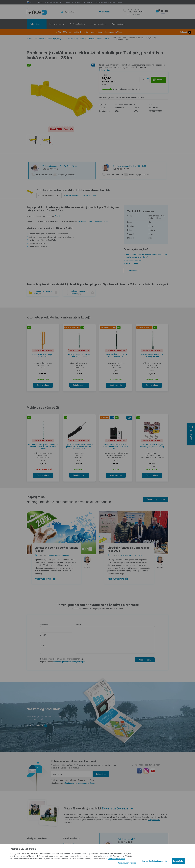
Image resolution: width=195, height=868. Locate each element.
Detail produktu (43, 385)
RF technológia (132, 263)
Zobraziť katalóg (37, 726)
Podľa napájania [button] (76, 24)
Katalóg (67, 2)
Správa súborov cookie (127, 863)
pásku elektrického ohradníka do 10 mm (93, 221)
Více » (120, 32)
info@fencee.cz (154, 820)
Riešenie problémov (134, 260)
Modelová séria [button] (56, 24)
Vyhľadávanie (104, 12)
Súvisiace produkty (71, 195)
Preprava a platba (88, 2)
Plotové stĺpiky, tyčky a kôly (56, 39)
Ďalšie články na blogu (156, 499)
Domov (41, 2)
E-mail (42, 635)
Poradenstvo (54, 2)
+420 (135, 12)
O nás (47, 2)
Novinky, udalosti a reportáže (58, 555)
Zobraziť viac (104, 70)
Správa (78, 624)
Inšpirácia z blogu (90, 195)
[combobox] (77, 12)
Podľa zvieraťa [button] (36, 24)
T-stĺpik (58, 216)
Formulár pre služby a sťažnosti (105, 2)
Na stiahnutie (76, 2)
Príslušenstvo (39, 39)
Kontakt (120, 2)
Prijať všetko (178, 861)
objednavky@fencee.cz (139, 175)
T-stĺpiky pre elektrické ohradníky (98, 39)
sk (31, 2)
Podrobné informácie (117, 859)
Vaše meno (44, 624)
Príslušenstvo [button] (118, 24)
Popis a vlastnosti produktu (49, 195)
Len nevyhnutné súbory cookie (155, 861)
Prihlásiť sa (101, 774)
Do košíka (159, 80)
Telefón (43, 646)
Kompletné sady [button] (98, 24)
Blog (62, 2)
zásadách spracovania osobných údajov (69, 662)
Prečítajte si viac (43, 579)
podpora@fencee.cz (67, 175)
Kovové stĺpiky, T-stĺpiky (76, 39)
